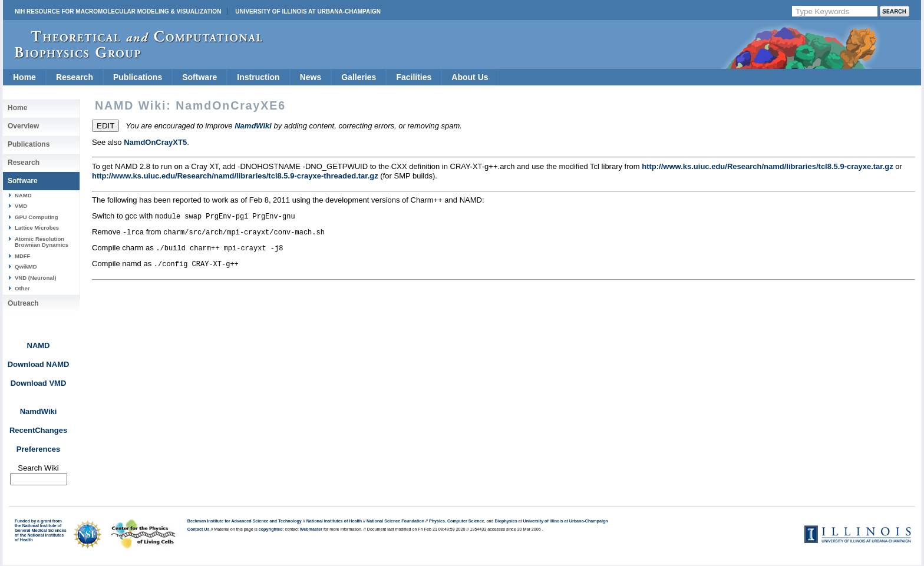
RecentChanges (38, 430)
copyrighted (271, 529)
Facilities (414, 77)
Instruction (258, 77)
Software (199, 77)
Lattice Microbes (37, 228)
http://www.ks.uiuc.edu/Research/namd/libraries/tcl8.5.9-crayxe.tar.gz (768, 166)
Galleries (359, 77)
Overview (23, 126)
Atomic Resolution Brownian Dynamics (42, 242)
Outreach (23, 303)
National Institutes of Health (334, 521)
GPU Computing (36, 217)
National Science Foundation (395, 521)
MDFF (22, 256)
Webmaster (311, 529)
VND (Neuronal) (35, 278)
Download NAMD (39, 364)
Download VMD (39, 383)
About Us (470, 77)
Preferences (38, 449)
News (311, 77)
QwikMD (26, 267)
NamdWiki (39, 411)
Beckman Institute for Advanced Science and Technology (245, 521)
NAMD (23, 195)
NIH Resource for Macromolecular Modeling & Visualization (118, 11)
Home (24, 77)
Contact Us (199, 529)
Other (22, 288)
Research (75, 77)
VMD (21, 206)
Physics (437, 521)
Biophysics (506, 521)
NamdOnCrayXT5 (155, 142)
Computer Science (466, 521)
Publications (138, 77)
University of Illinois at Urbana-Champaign (308, 11)
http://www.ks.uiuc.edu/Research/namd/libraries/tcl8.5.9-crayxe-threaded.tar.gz (235, 176)
